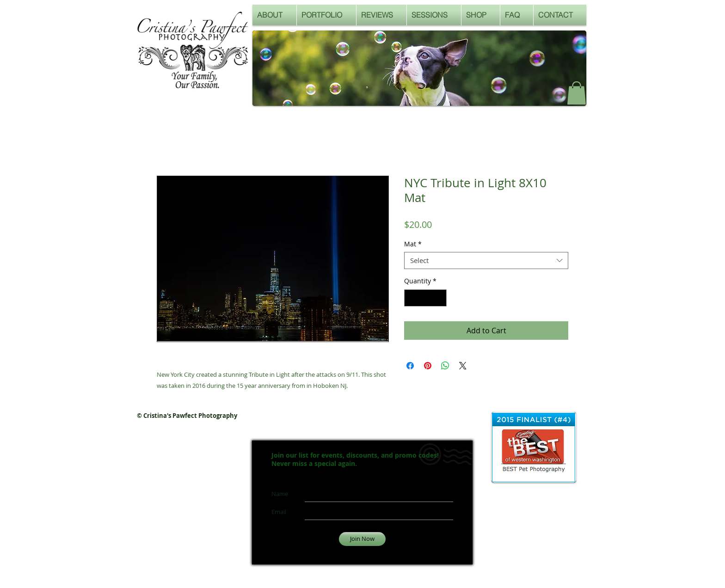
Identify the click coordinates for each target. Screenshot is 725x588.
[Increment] (439, 298)
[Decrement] (411, 298)
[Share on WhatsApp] (445, 366)
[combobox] (486, 261)
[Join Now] (362, 539)
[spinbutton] (425, 298)
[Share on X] (463, 366)
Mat (413, 244)
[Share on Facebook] (410, 366)
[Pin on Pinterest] (428, 366)
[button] (577, 93)
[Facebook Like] (538, 96)
